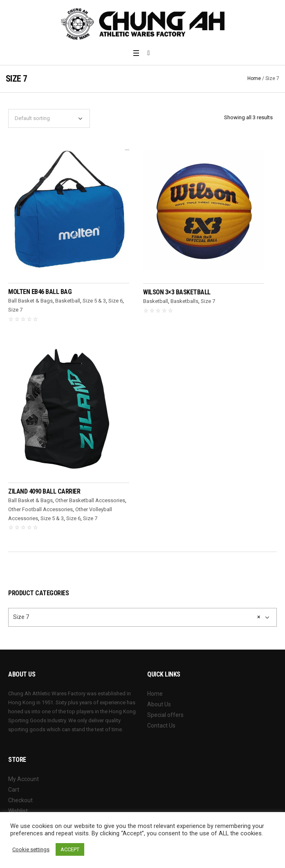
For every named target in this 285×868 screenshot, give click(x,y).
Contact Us (161, 726)
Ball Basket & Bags (30, 301)
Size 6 (116, 301)
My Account (24, 779)
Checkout (20, 800)
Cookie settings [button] (31, 849)
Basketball (68, 301)
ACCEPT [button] (70, 849)
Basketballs (184, 301)
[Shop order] (49, 118)
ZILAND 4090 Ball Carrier (44, 491)
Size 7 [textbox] (137, 617)
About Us (159, 704)
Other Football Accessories (40, 509)
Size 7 (15, 310)
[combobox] (142, 617)
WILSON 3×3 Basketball (177, 292)
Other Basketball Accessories (90, 500)
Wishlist (18, 811)
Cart (14, 790)
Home (254, 78)
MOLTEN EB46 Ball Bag (40, 292)
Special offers (165, 715)
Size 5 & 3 (94, 301)
